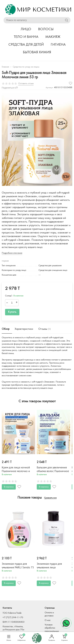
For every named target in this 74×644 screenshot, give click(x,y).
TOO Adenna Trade (12, 613)
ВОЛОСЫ (46, 29)
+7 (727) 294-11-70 (13, 618)
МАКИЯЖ (53, 37)
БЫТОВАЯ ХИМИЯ (37, 52)
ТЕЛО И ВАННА (26, 37)
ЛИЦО (26, 29)
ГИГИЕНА (58, 45)
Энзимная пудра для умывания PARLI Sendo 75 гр (18, 567)
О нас (48, 620)
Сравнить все (50, 498)
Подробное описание (12, 253)
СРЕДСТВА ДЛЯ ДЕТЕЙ (26, 45)
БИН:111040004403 (14, 622)
